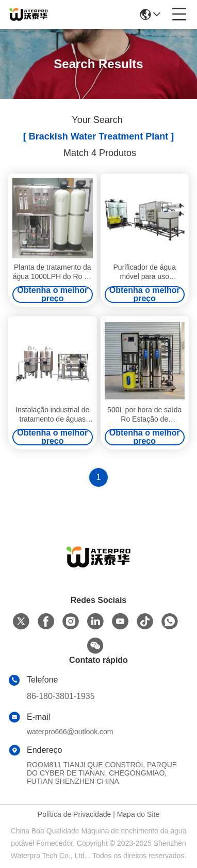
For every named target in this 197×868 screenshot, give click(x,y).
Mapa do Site (138, 814)
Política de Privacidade (74, 814)
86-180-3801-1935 (61, 696)
